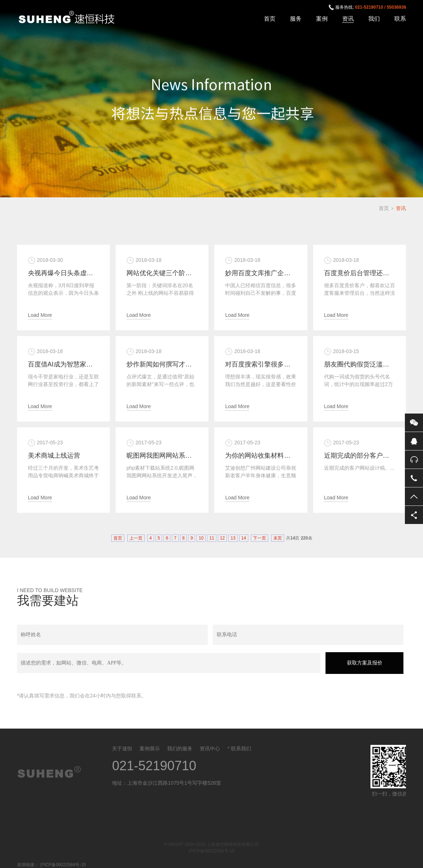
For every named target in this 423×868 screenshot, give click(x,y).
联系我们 (241, 749)
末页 (278, 538)
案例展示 (150, 749)
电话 (414, 478)
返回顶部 (414, 496)
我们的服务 (180, 749)
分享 (414, 515)
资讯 (348, 19)
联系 (400, 19)
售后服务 (414, 460)
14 (244, 538)
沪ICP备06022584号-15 (211, 851)
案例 (322, 19)
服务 (296, 19)
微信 (414, 423)
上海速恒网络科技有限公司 (71, 18)
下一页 (260, 538)
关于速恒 (122, 749)
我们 (374, 19)
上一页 (136, 538)
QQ (414, 441)
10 (201, 538)
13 (233, 538)
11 (211, 538)
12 (222, 538)
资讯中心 (210, 749)
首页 (270, 19)
